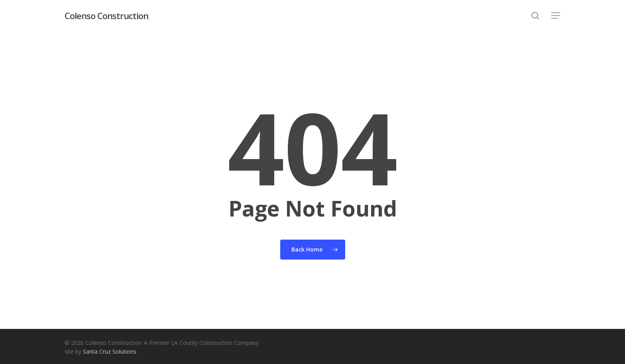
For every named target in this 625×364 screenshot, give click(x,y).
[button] (556, 16)
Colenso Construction (106, 16)
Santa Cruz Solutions (110, 351)
